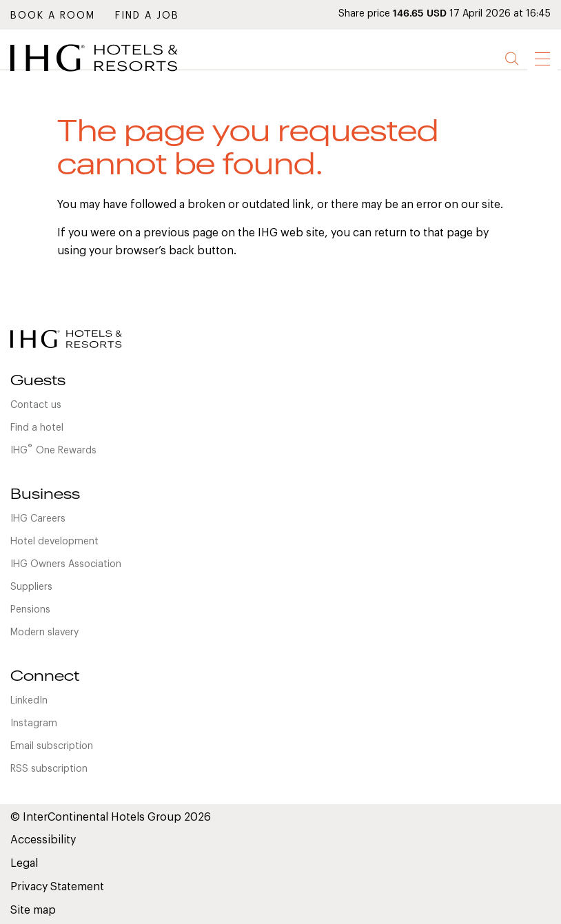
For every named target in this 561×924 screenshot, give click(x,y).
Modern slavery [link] (44, 633)
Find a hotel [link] (37, 428)
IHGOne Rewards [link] (53, 449)
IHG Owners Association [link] (66, 564)
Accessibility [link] (43, 840)
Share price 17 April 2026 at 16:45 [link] (445, 14)
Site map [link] (33, 910)
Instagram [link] (34, 723)
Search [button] (512, 59)
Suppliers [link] (31, 587)
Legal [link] (24, 863)
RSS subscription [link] (49, 769)
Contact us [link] (36, 405)
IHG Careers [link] (38, 519)
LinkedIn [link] (29, 701)
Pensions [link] (30, 610)
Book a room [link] (53, 16)
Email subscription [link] (52, 746)
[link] (114, 75)
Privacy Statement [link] (57, 887)
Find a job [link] (147, 16)
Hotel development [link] (54, 542)
